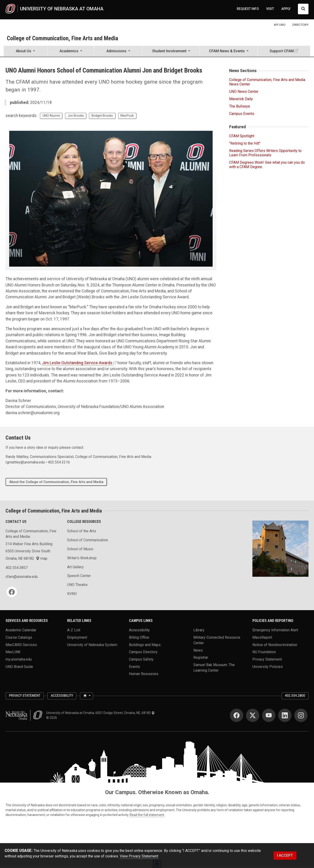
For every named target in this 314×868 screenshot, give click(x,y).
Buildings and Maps (145, 645)
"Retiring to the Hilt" (245, 143)
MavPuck (127, 116)
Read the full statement (147, 815)
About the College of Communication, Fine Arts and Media (56, 482)
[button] (25, 52)
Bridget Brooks (102, 116)
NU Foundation (264, 652)
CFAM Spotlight (242, 136)
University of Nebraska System (92, 645)
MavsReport (262, 637)
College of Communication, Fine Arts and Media (63, 38)
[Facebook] (12, 592)
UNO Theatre (77, 585)
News (198, 650)
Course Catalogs (19, 637)
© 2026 (52, 718)
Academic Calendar (21, 630)
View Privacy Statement (139, 856)
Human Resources (144, 674)
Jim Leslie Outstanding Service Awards (77, 363)
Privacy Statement (267, 659)
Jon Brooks (76, 116)
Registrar (201, 657)
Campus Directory (143, 652)
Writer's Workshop (82, 558)
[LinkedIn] (285, 715)
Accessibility (139, 630)
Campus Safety (141, 659)
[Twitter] (253, 715)
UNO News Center (244, 92)
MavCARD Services (21, 645)
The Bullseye (240, 106)
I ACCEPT (285, 855)
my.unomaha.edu (19, 659)
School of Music (80, 549)
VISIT (270, 9)
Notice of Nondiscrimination (275, 645)
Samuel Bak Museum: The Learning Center (214, 667)
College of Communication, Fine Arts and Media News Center (267, 82)
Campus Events (242, 114)
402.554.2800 (295, 696)
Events (134, 666)
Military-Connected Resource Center (217, 640)
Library (199, 630)
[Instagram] (301, 715)
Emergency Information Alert (275, 630)
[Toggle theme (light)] (86, 696)
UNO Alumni (51, 116)
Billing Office (139, 637)
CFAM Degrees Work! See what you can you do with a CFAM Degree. (267, 165)
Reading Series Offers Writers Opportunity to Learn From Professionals (265, 153)
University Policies (268, 666)
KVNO (72, 594)
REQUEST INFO (248, 9)
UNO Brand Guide (19, 666)
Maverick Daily (241, 99)
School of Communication (88, 540)
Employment (77, 637)
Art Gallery (75, 567)
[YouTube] (269, 715)
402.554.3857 (17, 568)
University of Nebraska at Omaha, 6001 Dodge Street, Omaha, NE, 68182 (100, 713)
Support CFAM (282, 51)
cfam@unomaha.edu (22, 577)
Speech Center (79, 576)
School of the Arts (82, 531)
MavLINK (13, 652)
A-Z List (74, 630)
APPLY (286, 9)
